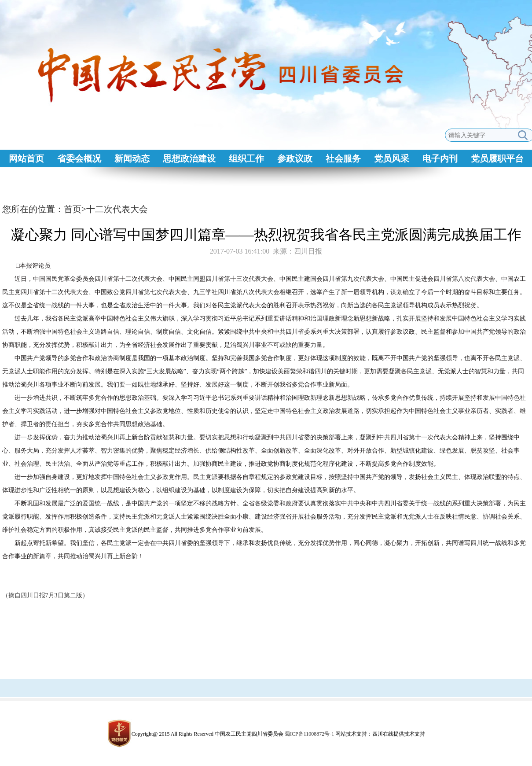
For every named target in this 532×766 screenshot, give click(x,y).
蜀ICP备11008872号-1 (309, 734)
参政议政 (295, 158)
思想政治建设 (189, 158)
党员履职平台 (497, 158)
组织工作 (246, 158)
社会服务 (343, 158)
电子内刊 (440, 158)
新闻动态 (132, 158)
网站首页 (26, 158)
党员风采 (392, 158)
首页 (73, 209)
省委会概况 (79, 158)
